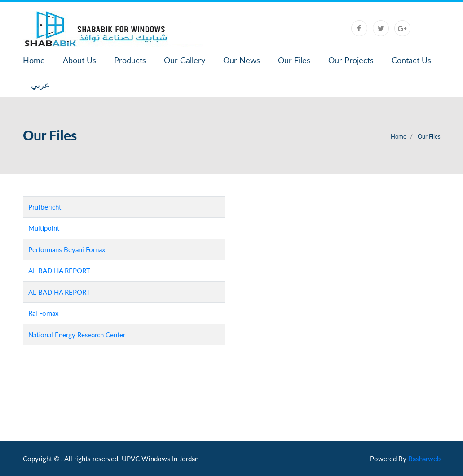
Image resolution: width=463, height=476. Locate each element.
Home (34, 60)
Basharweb (424, 459)
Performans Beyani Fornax (67, 249)
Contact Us (411, 60)
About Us (79, 60)
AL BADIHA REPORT (59, 271)
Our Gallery (185, 60)
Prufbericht (45, 207)
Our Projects (351, 60)
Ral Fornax (43, 313)
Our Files (294, 60)
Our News (242, 60)
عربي (40, 85)
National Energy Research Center (77, 335)
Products (130, 60)
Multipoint (44, 228)
